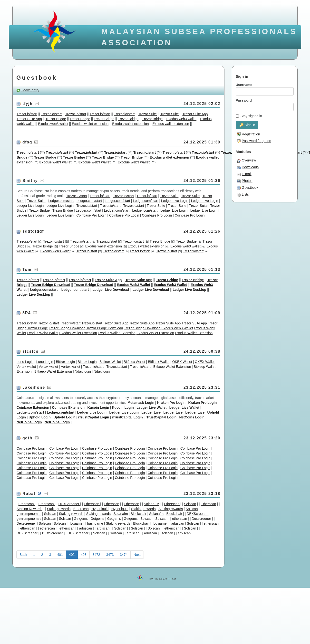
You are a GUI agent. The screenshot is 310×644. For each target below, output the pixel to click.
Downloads (248, 167)
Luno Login (25, 362)
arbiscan (178, 523)
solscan (167, 533)
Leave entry (28, 90)
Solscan (190, 504)
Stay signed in (249, 116)
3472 (96, 555)
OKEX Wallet (182, 362)
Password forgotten (254, 141)
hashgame (95, 523)
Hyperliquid (100, 509)
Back (23, 555)
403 (83, 555)
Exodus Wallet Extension (78, 333)
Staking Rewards (29, 509)
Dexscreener (202, 519)
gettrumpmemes (29, 514)
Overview (246, 161)
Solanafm (121, 514)
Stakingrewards (59, 509)
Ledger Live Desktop (189, 290)
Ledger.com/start (61, 201)
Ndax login (83, 371)
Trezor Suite (147, 114)
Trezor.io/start (27, 114)
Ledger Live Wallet (151, 407)
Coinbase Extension (33, 407)
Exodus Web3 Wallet (134, 285)
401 (60, 555)
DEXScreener (69, 504)
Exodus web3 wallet (181, 119)
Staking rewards (143, 509)
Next (137, 555)
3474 (124, 555)
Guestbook (247, 188)
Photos (245, 181)
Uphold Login (40, 417)
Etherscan (27, 504)
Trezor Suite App (195, 114)
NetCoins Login (192, 417)
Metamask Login (141, 403)
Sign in (247, 125)
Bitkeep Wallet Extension (172, 367)
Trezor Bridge (56, 119)
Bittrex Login (65, 362)
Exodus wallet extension (90, 124)
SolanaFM (152, 504)
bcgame (77, 523)
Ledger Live (151, 412)
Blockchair (139, 514)
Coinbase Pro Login (91, 215)
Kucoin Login (98, 407)
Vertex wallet (26, 367)
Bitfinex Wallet (110, 362)
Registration (248, 134)
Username (244, 85)
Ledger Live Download (111, 290)
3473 (110, 555)
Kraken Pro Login (171, 403)
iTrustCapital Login (94, 417)
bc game (160, 523)
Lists (243, 195)
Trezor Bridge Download (51, 285)
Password (244, 100)
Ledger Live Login (175, 201)
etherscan (180, 519)
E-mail (244, 174)
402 (72, 555)
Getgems (81, 519)
